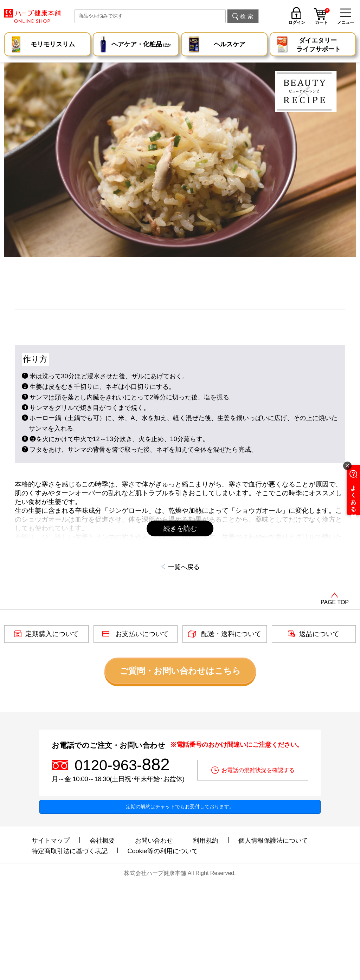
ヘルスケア (230, 44)
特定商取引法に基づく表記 (70, 945)
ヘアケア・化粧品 (141, 45)
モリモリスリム (53, 44)
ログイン (297, 22)
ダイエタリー (319, 45)
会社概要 (102, 935)
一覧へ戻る (184, 661)
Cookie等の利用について (163, 945)
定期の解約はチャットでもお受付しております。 (180, 901)
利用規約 (206, 935)
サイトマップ (51, 935)
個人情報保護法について (273, 935)
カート (322, 17)
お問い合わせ (154, 935)
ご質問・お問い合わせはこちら (180, 765)
